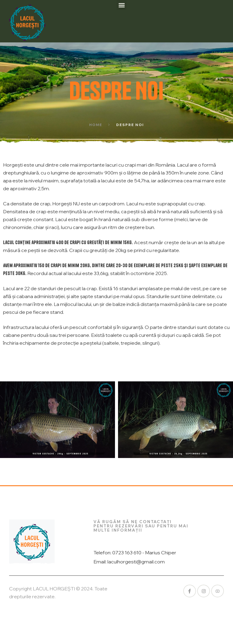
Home (96, 125)
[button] (122, 5)
